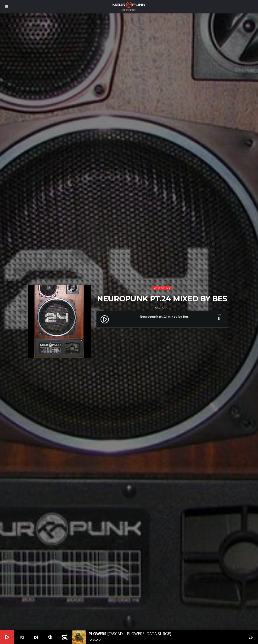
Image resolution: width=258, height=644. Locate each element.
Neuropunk (162, 288)
